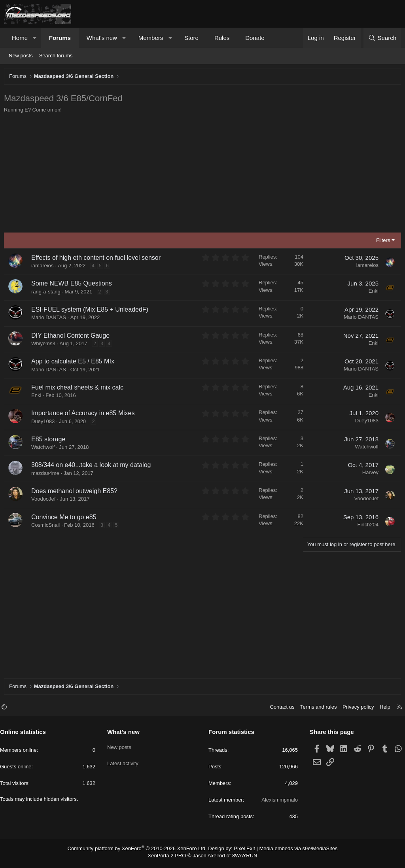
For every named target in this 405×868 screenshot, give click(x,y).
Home (20, 38)
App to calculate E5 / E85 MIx (75, 363)
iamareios (44, 268)
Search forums (56, 56)
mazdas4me (47, 475)
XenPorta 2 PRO (169, 859)
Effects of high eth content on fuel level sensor (98, 260)
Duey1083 (45, 423)
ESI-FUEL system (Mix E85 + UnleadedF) (92, 311)
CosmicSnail (47, 527)
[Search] (382, 38)
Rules (222, 38)
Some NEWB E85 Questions (74, 285)
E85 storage (50, 441)
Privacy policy (354, 711)
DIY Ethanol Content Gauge (72, 338)
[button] (35, 38)
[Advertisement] (202, 175)
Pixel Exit (241, 852)
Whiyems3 (45, 345)
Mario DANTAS (51, 319)
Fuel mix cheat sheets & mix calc (79, 389)
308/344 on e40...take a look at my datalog (93, 467)
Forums (60, 38)
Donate (255, 38)
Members (151, 38)
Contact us (278, 711)
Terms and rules (314, 711)
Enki (372, 293)
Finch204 (366, 527)
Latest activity (125, 763)
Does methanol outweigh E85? (76, 493)
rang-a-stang (48, 294)
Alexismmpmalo (278, 804)
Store (191, 38)
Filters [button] (381, 242)
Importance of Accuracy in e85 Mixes (85, 415)
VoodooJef (45, 501)
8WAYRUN (241, 859)
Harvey (368, 474)
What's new (102, 38)
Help (381, 711)
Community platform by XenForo (142, 852)
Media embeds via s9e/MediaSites (291, 852)
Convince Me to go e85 (66, 519)
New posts (21, 56)
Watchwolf (45, 449)
